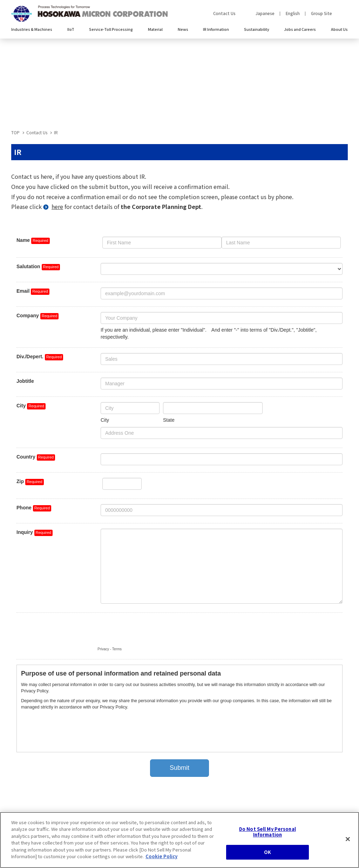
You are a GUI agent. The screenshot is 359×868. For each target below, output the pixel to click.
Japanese (265, 13)
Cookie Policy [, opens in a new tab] (161, 858)
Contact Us (224, 13)
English (293, 13)
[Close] (348, 841)
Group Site (321, 13)
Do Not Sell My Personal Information (267, 833)
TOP (15, 132)
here (57, 206)
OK (267, 854)
